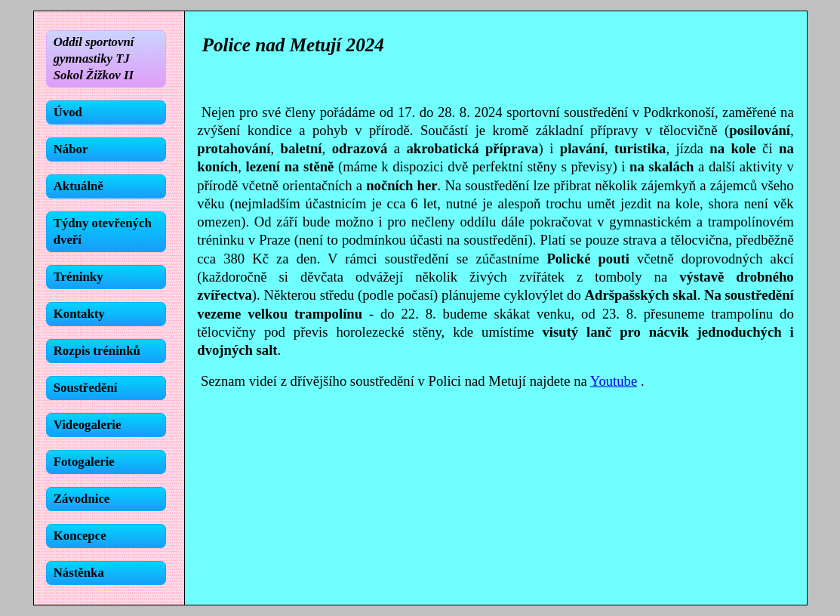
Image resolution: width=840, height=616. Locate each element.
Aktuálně (78, 186)
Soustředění (86, 388)
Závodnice (82, 499)
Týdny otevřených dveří (103, 231)
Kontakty (79, 314)
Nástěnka (79, 573)
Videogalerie (88, 425)
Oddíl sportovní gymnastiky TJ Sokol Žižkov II (94, 59)
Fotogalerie (84, 462)
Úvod (68, 112)
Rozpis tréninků (97, 351)
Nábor (71, 149)
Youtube (614, 381)
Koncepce (80, 536)
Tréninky (78, 277)
